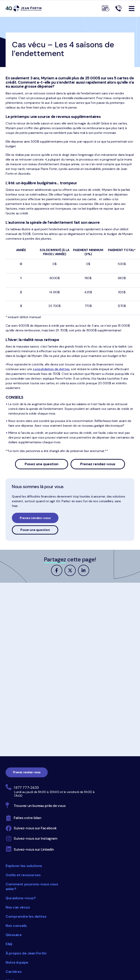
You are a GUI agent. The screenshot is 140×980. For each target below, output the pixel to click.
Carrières (14, 972)
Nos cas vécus (18, 907)
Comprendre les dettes (26, 916)
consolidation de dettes (51, 369)
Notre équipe (17, 962)
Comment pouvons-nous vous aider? (32, 887)
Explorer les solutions (24, 866)
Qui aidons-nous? (21, 898)
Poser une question (35, 530)
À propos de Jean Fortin (26, 953)
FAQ (9, 944)
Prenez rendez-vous (98, 464)
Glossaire (14, 935)
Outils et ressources (23, 875)
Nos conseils (16, 926)
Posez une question (41, 464)
